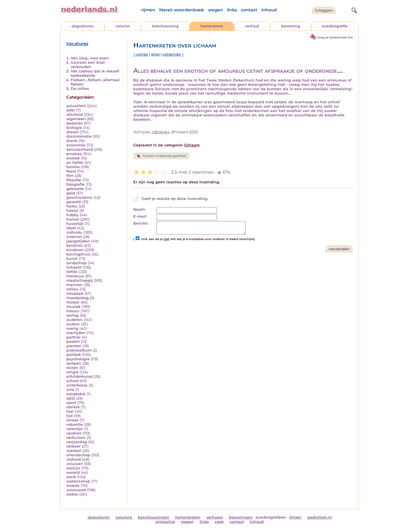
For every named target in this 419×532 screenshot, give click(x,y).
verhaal (252, 26)
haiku (72, 206)
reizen (72, 368)
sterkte (73, 407)
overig (72, 328)
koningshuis (78, 254)
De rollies (80, 89)
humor (73, 219)
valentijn (75, 429)
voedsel (74, 451)
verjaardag (77, 442)
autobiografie (335, 26)
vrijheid (74, 459)
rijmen (148, 10)
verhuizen (76, 438)
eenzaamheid (80, 149)
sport (71, 403)
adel (71, 110)
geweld (74, 202)
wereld (73, 472)
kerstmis (75, 245)
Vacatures (77, 44)
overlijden (76, 333)
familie (73, 167)
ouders (73, 324)
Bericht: (141, 223)
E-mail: (140, 216)
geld (71, 193)
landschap (77, 263)
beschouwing (165, 26)
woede (73, 486)
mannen (74, 285)
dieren (73, 132)
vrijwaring (165, 522)
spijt (71, 398)
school (73, 381)
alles (155, 54)
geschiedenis (79, 197)
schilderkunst (80, 376)
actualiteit (76, 106)
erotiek (73, 158)
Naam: (139, 209)
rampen (74, 363)
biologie (74, 128)
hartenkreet (212, 26)
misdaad (75, 294)
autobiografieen (271, 517)
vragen (215, 10)
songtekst (76, 394)
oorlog (72, 315)
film (70, 176)
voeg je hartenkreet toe (335, 37)
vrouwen (75, 464)
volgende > (173, 54)
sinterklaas (77, 385)
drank (72, 141)
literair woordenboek (182, 10)
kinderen (75, 250)
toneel (72, 420)
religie (72, 372)
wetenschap (78, 481)
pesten (73, 342)
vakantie (75, 424)
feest (71, 171)
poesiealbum (79, 350)
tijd (70, 416)
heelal (72, 211)
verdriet (74, 433)
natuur (73, 311)
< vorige (141, 54)
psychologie (78, 359)
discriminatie (79, 136)
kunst (72, 259)
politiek (74, 355)
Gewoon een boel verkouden (88, 65)
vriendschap (78, 455)
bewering (291, 26)
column (123, 26)
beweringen (241, 517)
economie (76, 145)
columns (124, 517)
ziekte (72, 494)
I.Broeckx (160, 132)
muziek (73, 307)
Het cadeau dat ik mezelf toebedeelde (95, 73)
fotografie (76, 184)
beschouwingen (154, 517)
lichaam (74, 267)
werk (71, 477)
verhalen (215, 517)
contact (249, 10)
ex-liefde (75, 163)
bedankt (74, 123)
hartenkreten (188, 517)
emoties (74, 154)
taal (70, 411)
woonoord (76, 490)
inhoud (269, 10)
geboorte (75, 189)
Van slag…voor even (90, 58)
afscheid (75, 115)
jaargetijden (78, 241)
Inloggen (324, 10)
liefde (72, 272)
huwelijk (75, 224)
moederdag (78, 298)
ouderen (74, 320)
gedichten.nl (319, 517)
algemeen (76, 119)
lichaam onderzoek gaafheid (161, 156)
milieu (72, 289)
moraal (73, 302)
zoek (219, 522)
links (232, 10)
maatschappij (80, 280)
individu (74, 232)
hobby (72, 215)
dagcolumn (83, 26)
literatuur (75, 276)
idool (71, 228)
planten (74, 346)
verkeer (73, 446)
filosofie (74, 180)
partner (73, 337)
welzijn (73, 468)
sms (70, 390)
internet (74, 237)
